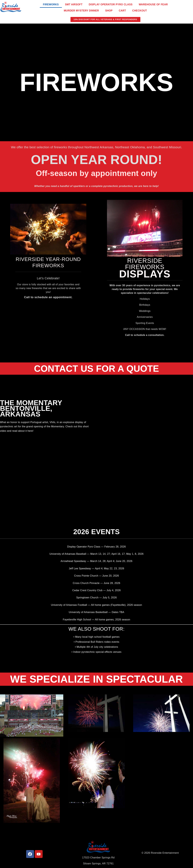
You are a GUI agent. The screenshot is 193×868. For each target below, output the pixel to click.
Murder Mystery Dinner (81, 11)
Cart (122, 11)
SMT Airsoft (74, 4)
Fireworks (51, 4)
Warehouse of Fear (153, 4)
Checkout (140, 11)
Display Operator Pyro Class (111, 4)
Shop (109, 11)
